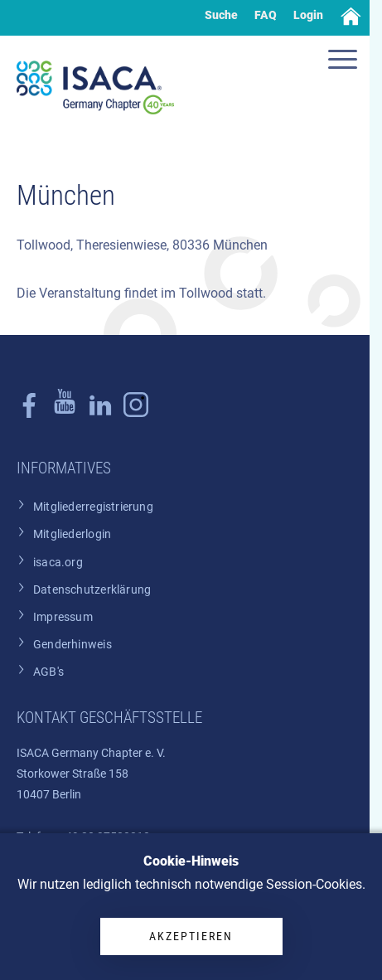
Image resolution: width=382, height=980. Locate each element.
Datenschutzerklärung (92, 590)
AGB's (48, 672)
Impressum (63, 617)
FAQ (266, 15)
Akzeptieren (191, 936)
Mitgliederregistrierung (93, 507)
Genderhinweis (73, 645)
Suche (221, 15)
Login (308, 15)
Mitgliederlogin (72, 534)
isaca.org (58, 563)
